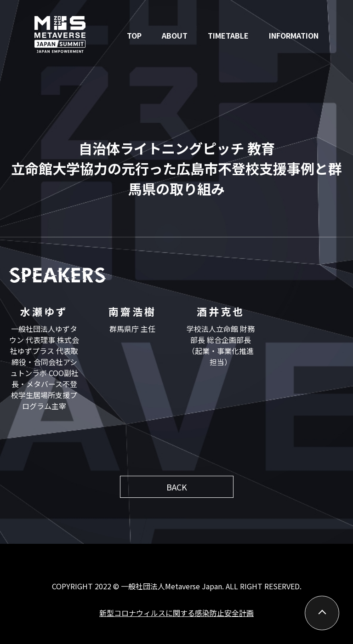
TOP (134, 35)
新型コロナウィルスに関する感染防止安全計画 (176, 613)
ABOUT (175, 35)
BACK (177, 487)
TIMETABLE (228, 35)
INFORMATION (294, 35)
